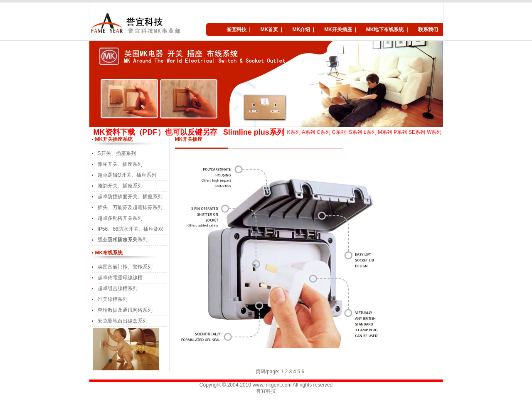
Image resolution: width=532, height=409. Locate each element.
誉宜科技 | (239, 30)
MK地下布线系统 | (387, 30)
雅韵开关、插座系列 (120, 186)
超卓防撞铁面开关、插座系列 (130, 197)
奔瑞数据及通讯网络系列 (125, 310)
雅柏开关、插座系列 (120, 164)
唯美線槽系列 (113, 299)
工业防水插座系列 (118, 240)
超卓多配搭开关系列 (120, 218)
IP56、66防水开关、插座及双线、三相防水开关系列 (131, 230)
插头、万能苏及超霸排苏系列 (130, 207)
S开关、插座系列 (117, 153)
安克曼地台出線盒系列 (123, 321)
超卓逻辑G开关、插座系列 (127, 175)
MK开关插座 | (340, 30)
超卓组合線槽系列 (118, 288)
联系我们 (428, 30)
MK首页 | (272, 30)
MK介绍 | (303, 30)
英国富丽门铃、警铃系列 (125, 267)
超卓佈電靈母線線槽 (120, 278)
